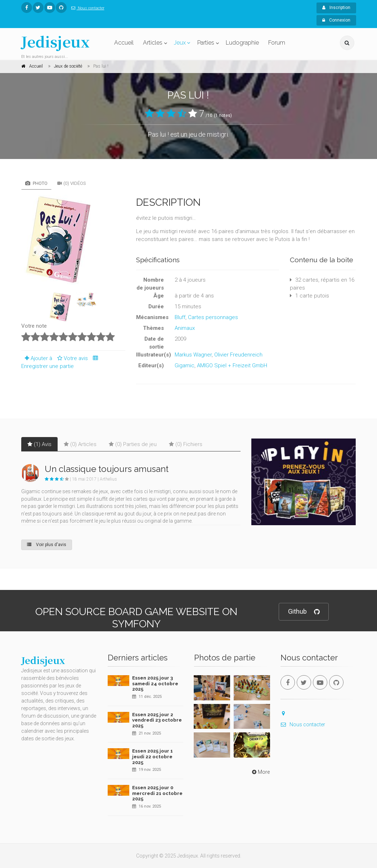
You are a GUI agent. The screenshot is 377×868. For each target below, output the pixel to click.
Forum (277, 43)
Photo (36, 183)
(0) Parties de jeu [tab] (133, 444)
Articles (153, 43)
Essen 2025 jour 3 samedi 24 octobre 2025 (155, 683)
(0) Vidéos (72, 183)
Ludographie (242, 43)
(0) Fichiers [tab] (186, 444)
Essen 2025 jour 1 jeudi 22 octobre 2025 (152, 756)
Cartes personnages (213, 317)
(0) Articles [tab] (80, 444)
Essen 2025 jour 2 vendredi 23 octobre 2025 (157, 720)
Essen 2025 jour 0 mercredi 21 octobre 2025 (157, 793)
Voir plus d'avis (47, 545)
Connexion (336, 20)
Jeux (180, 43)
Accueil (124, 43)
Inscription (336, 8)
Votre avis (71, 358)
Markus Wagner (193, 355)
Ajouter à (37, 358)
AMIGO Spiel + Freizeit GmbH (232, 365)
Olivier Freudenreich (238, 355)
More (260, 772)
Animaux (185, 328)
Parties (206, 43)
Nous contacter (86, 8)
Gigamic (185, 365)
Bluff (180, 317)
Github (304, 612)
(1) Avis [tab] (39, 444)
